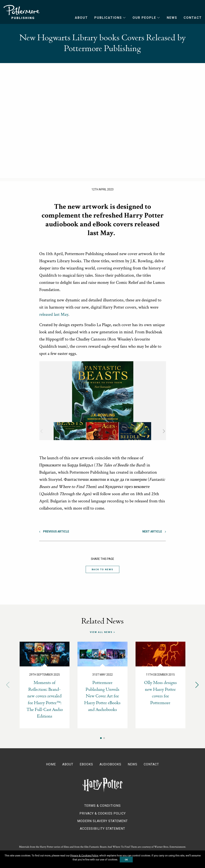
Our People (144, 18)
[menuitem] (78, 18)
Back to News (102, 569)
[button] (197, 685)
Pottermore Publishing (22, 12)
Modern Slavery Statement (102, 821)
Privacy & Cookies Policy (103, 813)
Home (51, 764)
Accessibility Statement (102, 829)
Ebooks (86, 764)
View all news (101, 632)
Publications (108, 18)
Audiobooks (110, 764)
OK (126, 860)
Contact (193, 18)
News (172, 18)
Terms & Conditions (102, 806)
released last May (54, 314)
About (81, 18)
